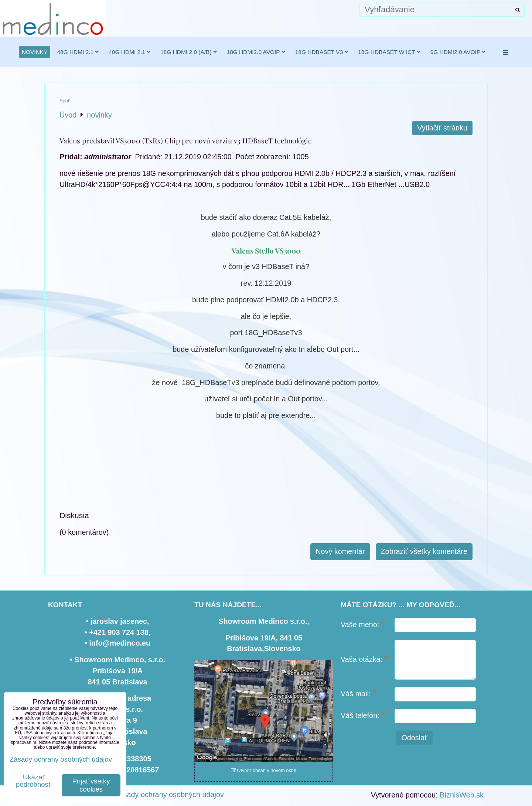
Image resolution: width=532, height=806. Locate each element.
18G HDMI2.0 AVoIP (256, 52)
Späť (65, 101)
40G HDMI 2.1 (130, 52)
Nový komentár (340, 551)
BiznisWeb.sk (462, 795)
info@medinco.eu (120, 643)
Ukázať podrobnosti (34, 781)
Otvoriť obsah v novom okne (264, 770)
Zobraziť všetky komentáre (424, 551)
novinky (35, 52)
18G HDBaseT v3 (322, 52)
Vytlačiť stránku (442, 128)
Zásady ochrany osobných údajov (169, 795)
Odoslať (414, 738)
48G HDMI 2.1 (78, 52)
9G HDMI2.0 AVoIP (458, 52)
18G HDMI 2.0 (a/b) (189, 52)
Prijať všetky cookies (91, 785)
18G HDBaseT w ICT (389, 52)
